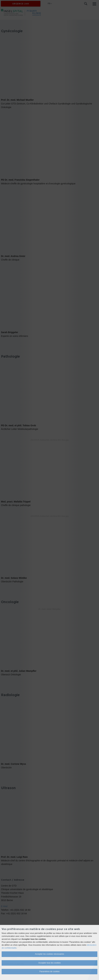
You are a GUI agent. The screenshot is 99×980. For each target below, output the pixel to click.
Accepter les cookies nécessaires (49, 954)
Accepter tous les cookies (49, 963)
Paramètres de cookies (49, 972)
